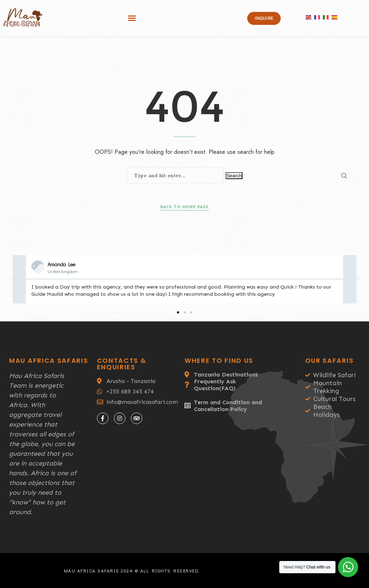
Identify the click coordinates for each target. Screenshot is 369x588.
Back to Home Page (185, 207)
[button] (132, 18)
